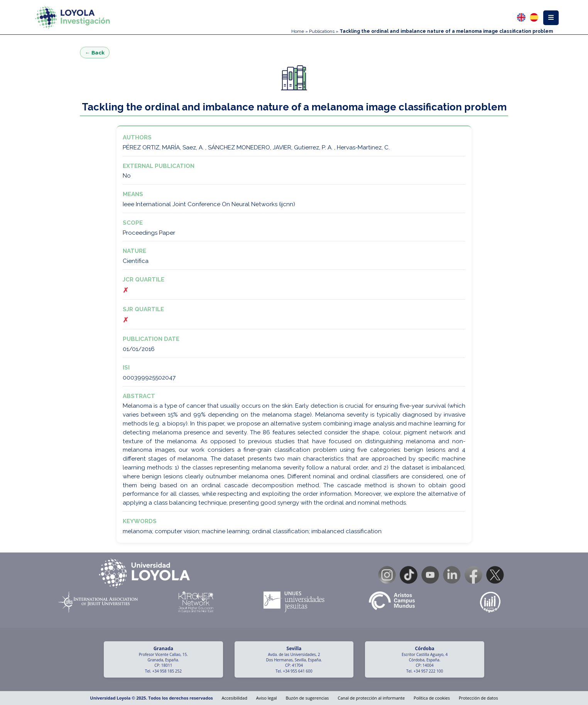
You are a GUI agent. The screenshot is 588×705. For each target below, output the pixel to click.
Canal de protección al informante (371, 698)
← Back (95, 53)
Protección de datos (478, 698)
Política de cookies (432, 698)
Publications (322, 31)
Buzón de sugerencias (307, 698)
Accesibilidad (235, 698)
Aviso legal (267, 698)
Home (298, 31)
